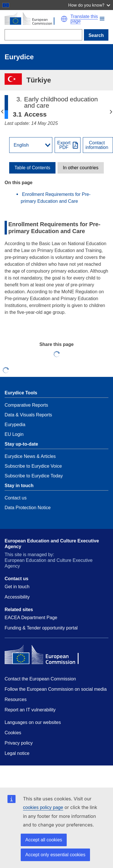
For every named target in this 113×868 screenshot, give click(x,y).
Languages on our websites (33, 722)
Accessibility (17, 597)
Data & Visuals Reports (28, 415)
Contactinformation (97, 145)
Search (96, 35)
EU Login (14, 434)
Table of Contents (32, 168)
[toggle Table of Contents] (32, 168)
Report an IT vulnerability (30, 710)
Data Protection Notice (28, 508)
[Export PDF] (68, 145)
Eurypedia (15, 425)
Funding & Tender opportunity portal (41, 628)
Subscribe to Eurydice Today (34, 476)
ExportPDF (64, 145)
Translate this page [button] (84, 19)
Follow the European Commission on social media (56, 689)
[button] (102, 19)
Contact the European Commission (40, 679)
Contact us (16, 498)
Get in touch (17, 587)
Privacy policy (19, 743)
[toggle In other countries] (81, 168)
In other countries (81, 168)
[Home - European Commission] (33, 19)
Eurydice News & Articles (30, 456)
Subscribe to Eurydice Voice (33, 466)
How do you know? (89, 5)
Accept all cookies (44, 840)
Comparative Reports (26, 405)
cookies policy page (43, 807)
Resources (16, 699)
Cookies (13, 733)
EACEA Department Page (31, 618)
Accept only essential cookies (55, 855)
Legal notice (17, 753)
